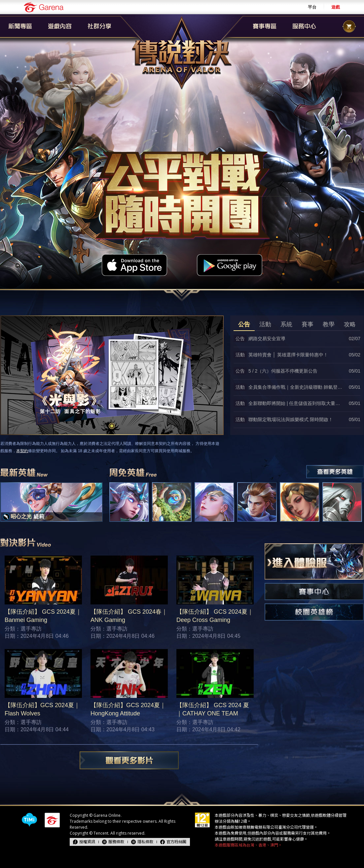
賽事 (308, 324)
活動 (265, 324)
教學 (329, 324)
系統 (286, 324)
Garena (44, 7)
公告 (244, 324)
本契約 (22, 451)
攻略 (350, 324)
